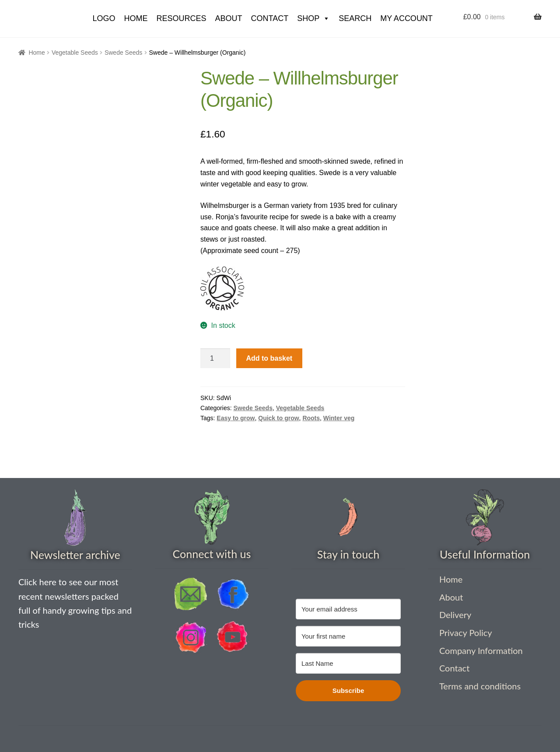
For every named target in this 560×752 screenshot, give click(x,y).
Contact (269, 18)
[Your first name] (348, 636)
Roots (311, 418)
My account (406, 18)
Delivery (455, 615)
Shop (313, 19)
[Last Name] (348, 663)
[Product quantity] (215, 358)
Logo (104, 18)
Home (37, 53)
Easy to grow (236, 418)
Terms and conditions (480, 686)
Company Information (481, 650)
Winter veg (339, 418)
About (228, 18)
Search (355, 18)
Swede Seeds (123, 53)
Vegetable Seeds (75, 53)
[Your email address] (348, 609)
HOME (136, 18)
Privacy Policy (466, 633)
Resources (181, 18)
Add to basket (269, 358)
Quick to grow (278, 418)
